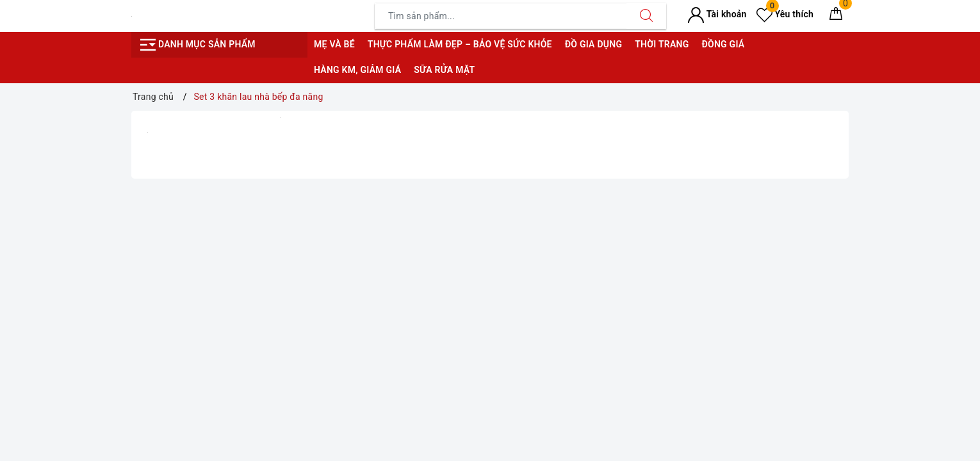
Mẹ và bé (334, 44)
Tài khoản (717, 14)
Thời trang (662, 44)
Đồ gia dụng (593, 44)
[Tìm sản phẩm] (501, 16)
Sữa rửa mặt (444, 70)
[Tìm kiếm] (646, 16)
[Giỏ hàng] (836, 16)
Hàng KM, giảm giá (357, 70)
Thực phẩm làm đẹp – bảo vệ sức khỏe (460, 44)
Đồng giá (723, 44)
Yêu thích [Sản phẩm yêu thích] (785, 14)
